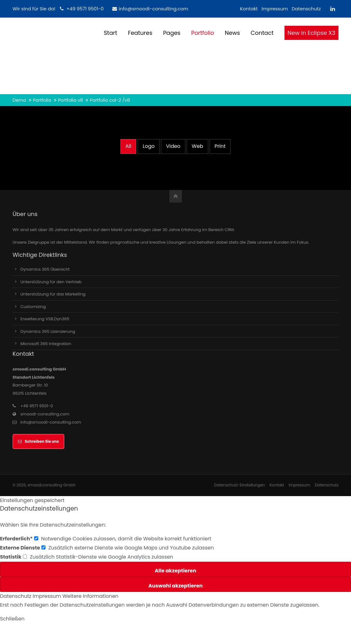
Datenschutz (306, 9)
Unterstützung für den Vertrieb (51, 282)
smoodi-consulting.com (45, 414)
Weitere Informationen (90, 596)
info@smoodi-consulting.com (150, 9)
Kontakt (249, 9)
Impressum (275, 9)
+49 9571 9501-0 (85, 9)
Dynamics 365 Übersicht (45, 269)
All (128, 146)
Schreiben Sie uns (38, 441)
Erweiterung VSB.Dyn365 (45, 319)
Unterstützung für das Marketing (53, 294)
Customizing (33, 307)
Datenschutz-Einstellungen (240, 485)
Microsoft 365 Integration (46, 344)
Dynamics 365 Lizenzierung (48, 331)
